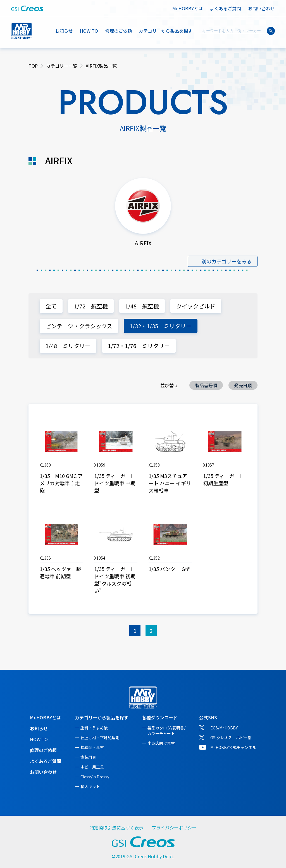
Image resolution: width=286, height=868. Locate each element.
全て (51, 306)
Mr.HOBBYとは (188, 8)
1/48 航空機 (142, 306)
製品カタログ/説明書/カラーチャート (166, 731)
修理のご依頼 (118, 31)
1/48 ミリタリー (68, 346)
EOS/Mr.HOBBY (224, 728)
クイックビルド (196, 306)
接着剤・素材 (92, 747)
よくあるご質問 (225, 8)
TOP (33, 66)
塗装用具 (88, 757)
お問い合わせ (261, 8)
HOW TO (89, 31)
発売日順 (243, 385)
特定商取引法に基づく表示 (116, 827)
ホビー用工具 (92, 767)
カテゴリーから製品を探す (102, 717)
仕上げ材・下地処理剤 (100, 738)
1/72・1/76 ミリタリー (139, 346)
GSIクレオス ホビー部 (231, 738)
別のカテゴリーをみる (227, 261)
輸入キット (90, 786)
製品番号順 (206, 385)
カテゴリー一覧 (62, 66)
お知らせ (64, 31)
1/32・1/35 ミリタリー (161, 326)
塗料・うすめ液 (94, 728)
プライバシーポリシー (174, 827)
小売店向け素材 (161, 743)
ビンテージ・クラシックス (79, 326)
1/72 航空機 (91, 306)
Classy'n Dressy (95, 777)
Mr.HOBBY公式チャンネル (233, 747)
